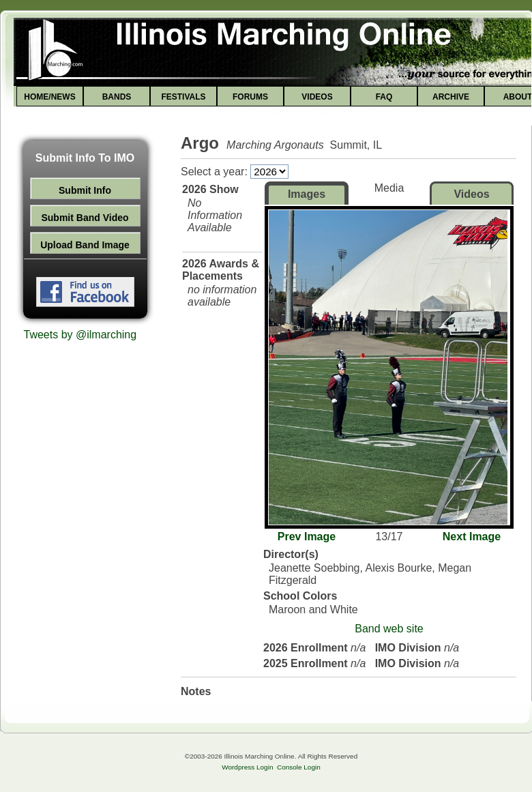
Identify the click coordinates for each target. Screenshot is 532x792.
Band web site (389, 629)
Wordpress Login (247, 767)
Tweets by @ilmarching (80, 335)
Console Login (299, 767)
